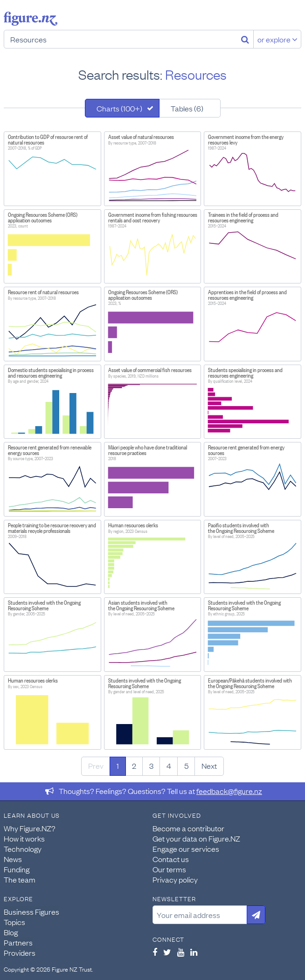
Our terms (169, 869)
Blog (11, 932)
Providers (20, 952)
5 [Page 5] (186, 766)
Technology (23, 849)
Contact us (171, 859)
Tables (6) (187, 108)
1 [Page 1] (118, 766)
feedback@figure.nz (229, 791)
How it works (24, 838)
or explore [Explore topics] (277, 39)
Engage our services (186, 849)
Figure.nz (31, 19)
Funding (17, 869)
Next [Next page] (209, 766)
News (13, 859)
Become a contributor (188, 828)
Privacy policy (175, 879)
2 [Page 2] (134, 766)
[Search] (245, 39)
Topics (14, 922)
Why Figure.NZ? (30, 828)
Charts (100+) (119, 108)
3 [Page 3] (151, 766)
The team (20, 879)
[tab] (122, 108)
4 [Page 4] (169, 766)
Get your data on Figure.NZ (196, 838)
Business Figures (31, 911)
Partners (18, 942)
